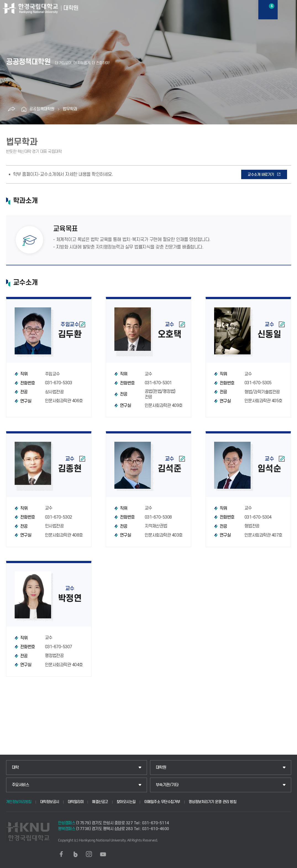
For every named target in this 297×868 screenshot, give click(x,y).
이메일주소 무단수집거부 (162, 802)
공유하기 (11, 109)
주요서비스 (21, 785)
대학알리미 (76, 802)
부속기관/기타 (167, 785)
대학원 (161, 768)
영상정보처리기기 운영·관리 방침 (213, 802)
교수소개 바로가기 (261, 175)
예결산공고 (100, 802)
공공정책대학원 (42, 109)
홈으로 (24, 109)
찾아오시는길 (126, 802)
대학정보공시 (50, 802)
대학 (15, 768)
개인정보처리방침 (19, 802)
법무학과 (70, 109)
